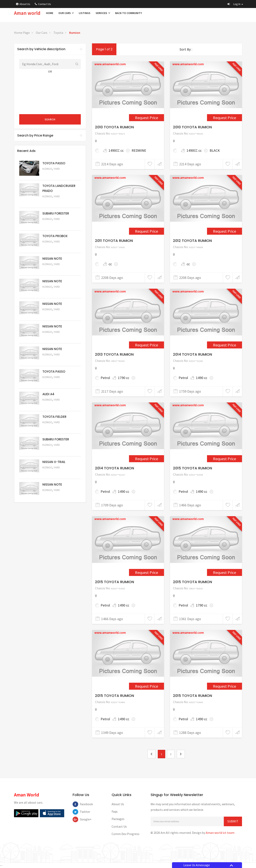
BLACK (215, 150)
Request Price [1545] (146, 118)
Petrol (105, 378)
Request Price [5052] (53, 473)
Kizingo (47, 169)
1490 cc (202, 378)
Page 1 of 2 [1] (104, 49)
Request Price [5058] (53, 337)
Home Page (22, 33)
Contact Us (43, 4)
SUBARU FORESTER (56, 213)
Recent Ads (26, 151)
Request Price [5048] (53, 202)
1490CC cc (116, 150)
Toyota (58, 33)
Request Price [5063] (53, 174)
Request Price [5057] (53, 360)
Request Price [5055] (53, 405)
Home (50, 13)
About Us (23, 4)
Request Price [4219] (224, 572)
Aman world (27, 13)
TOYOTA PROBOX (55, 236)
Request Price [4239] (146, 686)
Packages (118, 819)
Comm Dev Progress (125, 834)
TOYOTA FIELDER (54, 417)
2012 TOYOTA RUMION (192, 241)
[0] (151, 754)
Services (103, 13)
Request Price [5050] (53, 495)
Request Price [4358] (224, 686)
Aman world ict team (220, 833)
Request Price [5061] (53, 270)
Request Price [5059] (53, 315)
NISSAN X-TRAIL (54, 462)
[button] (235, 4)
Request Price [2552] (146, 345)
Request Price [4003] (146, 572)
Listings (85, 13)
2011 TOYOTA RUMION (114, 241)
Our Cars (66, 13)
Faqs (115, 811)
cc (110, 264)
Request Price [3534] (146, 459)
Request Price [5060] (53, 292)
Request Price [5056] (53, 383)
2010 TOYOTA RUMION (114, 127)
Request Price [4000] (224, 459)
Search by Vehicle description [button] (50, 49)
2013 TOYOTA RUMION (114, 354)
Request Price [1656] (146, 231)
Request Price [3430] (224, 345)
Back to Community (128, 13)
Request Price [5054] (53, 428)
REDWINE (139, 150)
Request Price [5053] (53, 450)
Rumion (75, 33)
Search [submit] (50, 119)
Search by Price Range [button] (50, 135)
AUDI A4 (48, 394)
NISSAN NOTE (52, 259)
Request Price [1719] (224, 231)
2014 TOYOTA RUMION (192, 354)
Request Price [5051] (53, 224)
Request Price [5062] (53, 247)
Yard (57, 169)
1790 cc (124, 378)
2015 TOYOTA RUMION (192, 468)
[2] (181, 754)
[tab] (50, 49)
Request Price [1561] (224, 118)
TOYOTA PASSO (54, 163)
